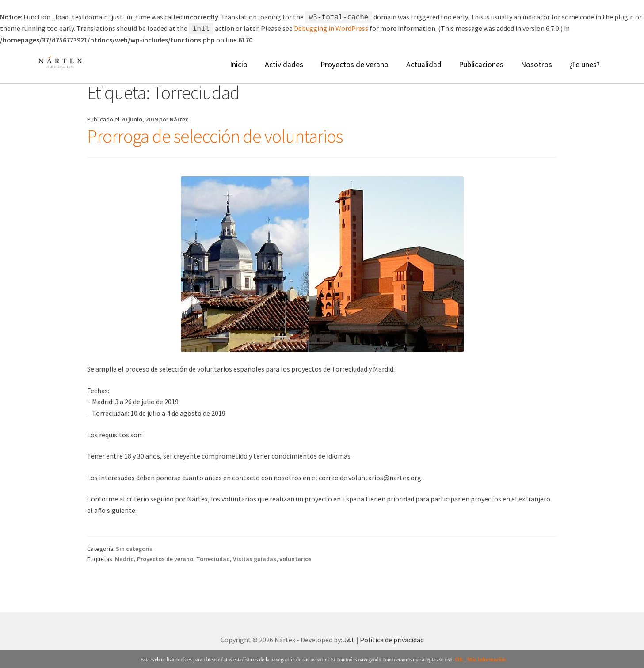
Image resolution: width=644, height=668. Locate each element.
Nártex (179, 119)
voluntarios (295, 559)
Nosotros (536, 65)
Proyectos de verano (354, 65)
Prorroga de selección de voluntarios (215, 136)
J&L (349, 640)
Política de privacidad (392, 640)
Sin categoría (134, 549)
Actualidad (424, 65)
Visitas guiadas (255, 559)
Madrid (124, 559)
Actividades (284, 65)
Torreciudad (213, 559)
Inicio (239, 65)
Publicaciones (481, 65)
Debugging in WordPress (331, 28)
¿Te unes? (585, 65)
